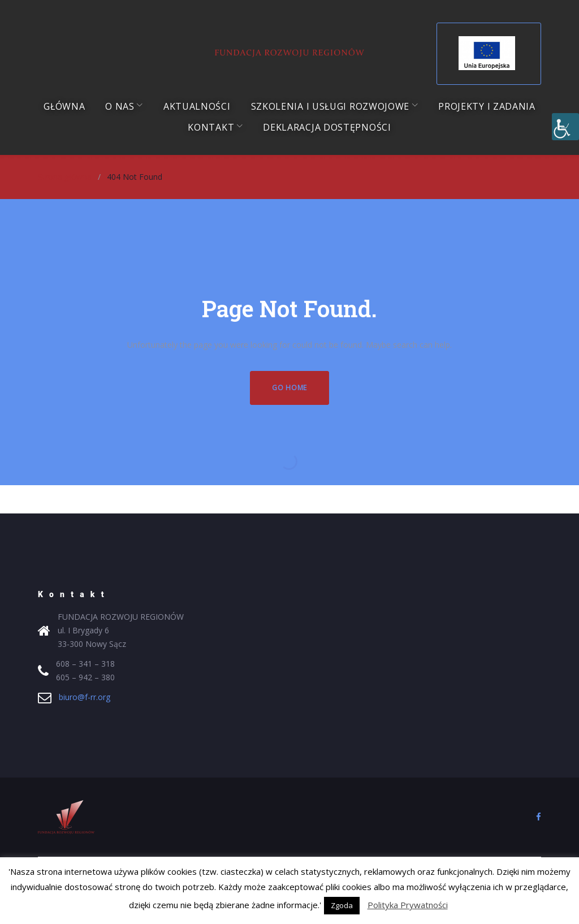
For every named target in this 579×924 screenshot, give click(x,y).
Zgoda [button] (342, 905)
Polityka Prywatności (408, 905)
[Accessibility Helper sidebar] (565, 127)
